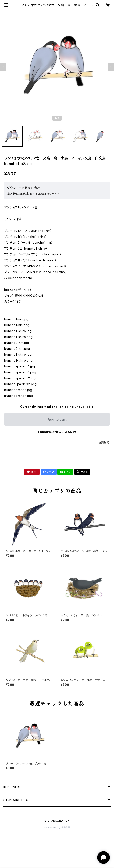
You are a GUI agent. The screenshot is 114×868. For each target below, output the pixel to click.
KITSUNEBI (12, 787)
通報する (105, 442)
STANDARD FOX (16, 800)
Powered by (57, 827)
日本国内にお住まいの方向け (57, 432)
